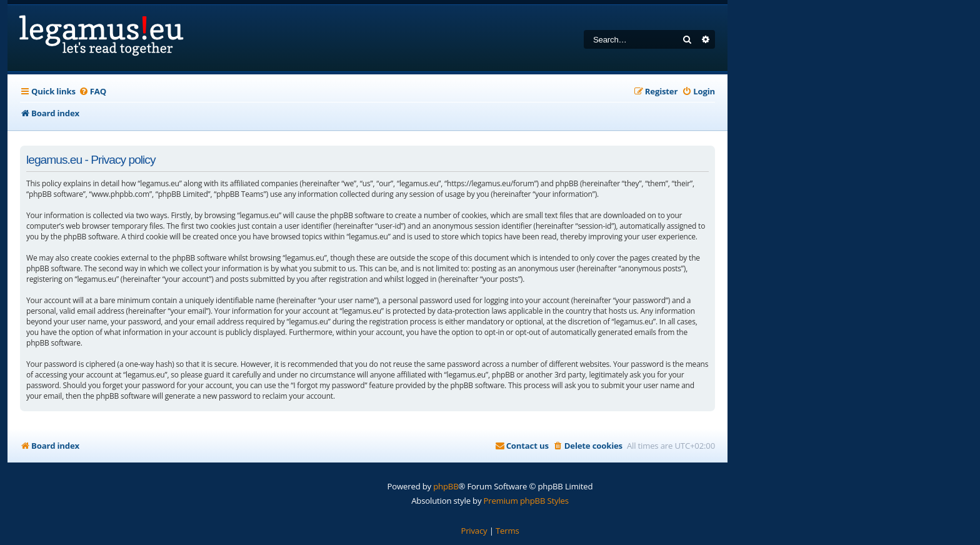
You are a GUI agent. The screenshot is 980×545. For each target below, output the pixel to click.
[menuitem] (92, 92)
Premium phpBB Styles (526, 501)
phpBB (446, 486)
